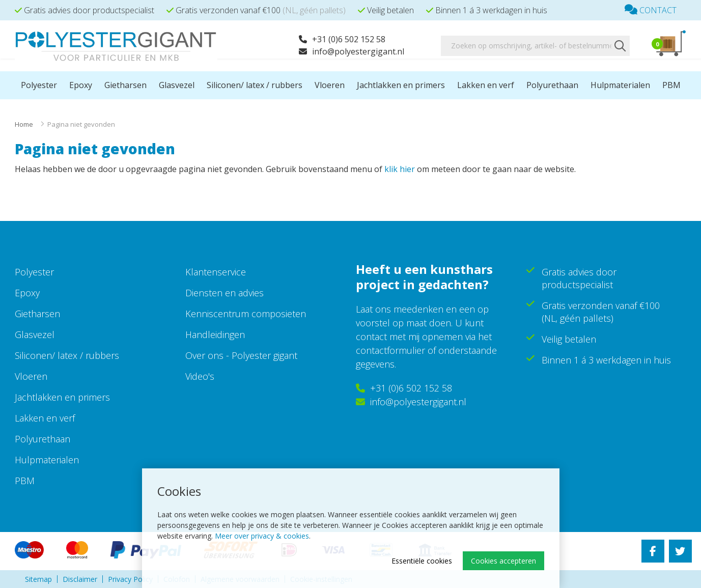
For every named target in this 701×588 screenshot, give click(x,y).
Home (24, 124)
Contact (651, 10)
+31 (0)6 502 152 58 (342, 39)
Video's (200, 376)
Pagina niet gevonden (81, 124)
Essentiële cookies (422, 561)
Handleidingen (215, 334)
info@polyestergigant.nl (352, 51)
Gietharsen (125, 85)
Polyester (39, 85)
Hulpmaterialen (620, 85)
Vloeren (330, 85)
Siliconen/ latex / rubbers (255, 85)
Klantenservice (216, 272)
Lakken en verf (486, 85)
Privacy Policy (130, 579)
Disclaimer (80, 579)
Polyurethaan (552, 85)
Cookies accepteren (503, 561)
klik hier (400, 169)
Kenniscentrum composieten (246, 314)
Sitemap (38, 579)
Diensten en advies (225, 293)
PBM (671, 85)
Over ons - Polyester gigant (241, 355)
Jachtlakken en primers (401, 85)
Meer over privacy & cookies (262, 536)
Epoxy (81, 85)
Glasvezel (177, 85)
